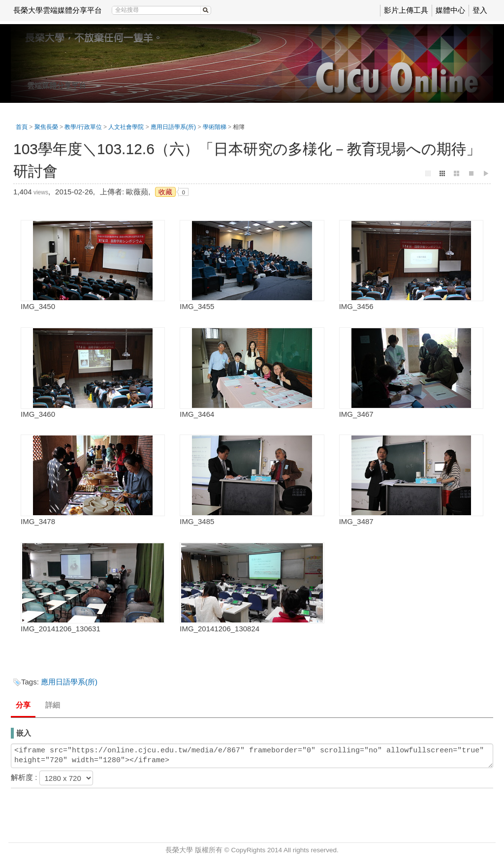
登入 (480, 10)
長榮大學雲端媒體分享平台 (58, 10)
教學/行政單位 (83, 127)
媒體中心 (450, 10)
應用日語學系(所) (173, 127)
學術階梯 (215, 127)
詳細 (53, 705)
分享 (23, 705)
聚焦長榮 (46, 127)
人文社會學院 (126, 127)
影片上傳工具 (406, 10)
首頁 (22, 127)
